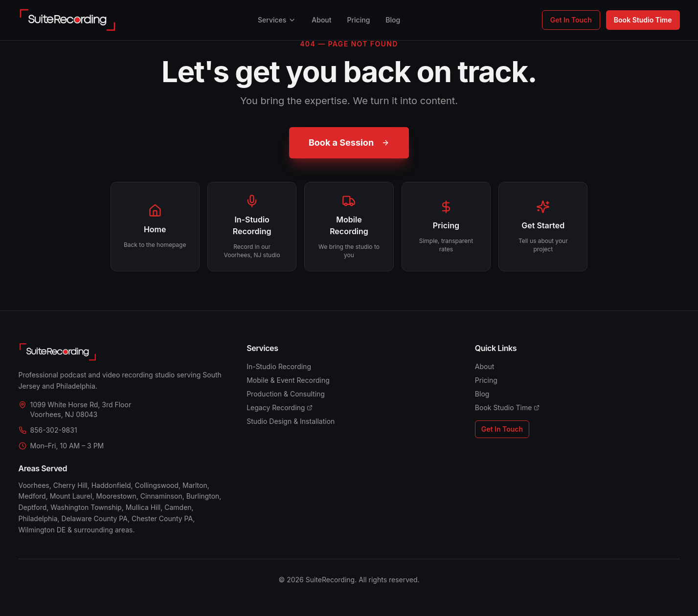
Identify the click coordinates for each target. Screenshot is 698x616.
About (321, 20)
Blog (393, 20)
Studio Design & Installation (291, 421)
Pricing (359, 20)
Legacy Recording (280, 407)
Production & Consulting (286, 394)
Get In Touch (571, 20)
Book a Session (349, 143)
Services (277, 20)
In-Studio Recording (279, 366)
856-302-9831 (54, 430)
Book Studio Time (643, 20)
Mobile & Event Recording (288, 380)
